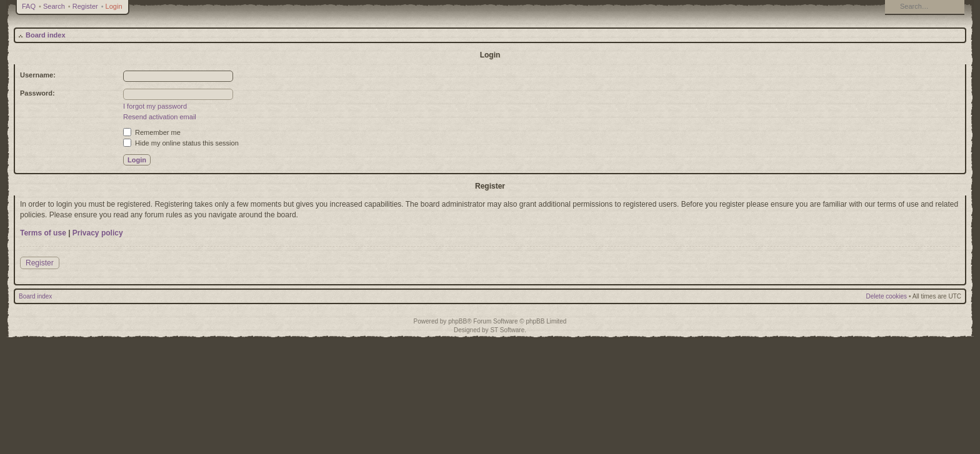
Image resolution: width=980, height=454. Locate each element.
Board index (46, 35)
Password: (37, 93)
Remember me (152, 132)
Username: (38, 75)
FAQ (29, 6)
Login (114, 6)
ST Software (507, 330)
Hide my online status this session (181, 143)
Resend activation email (160, 117)
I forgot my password (155, 106)
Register (85, 6)
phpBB (457, 321)
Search (54, 6)
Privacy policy (98, 233)
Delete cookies (887, 296)
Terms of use (43, 233)
